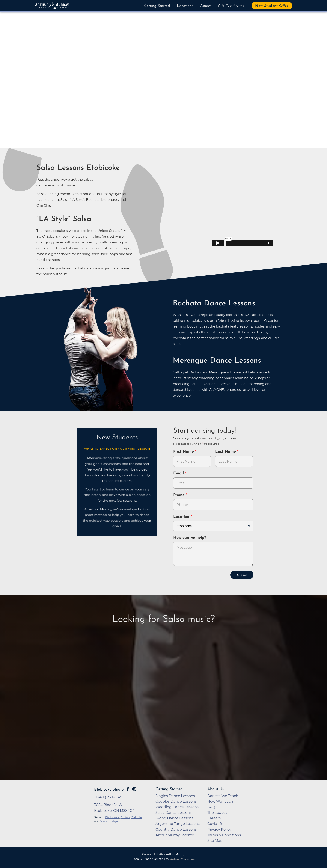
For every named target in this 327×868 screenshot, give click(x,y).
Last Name (226, 452)
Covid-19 (215, 824)
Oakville (136, 817)
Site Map (215, 841)
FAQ (211, 807)
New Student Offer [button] (272, 6)
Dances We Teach (223, 796)
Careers (214, 818)
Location (182, 517)
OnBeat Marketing (182, 859)
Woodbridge (109, 821)
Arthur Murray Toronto (175, 835)
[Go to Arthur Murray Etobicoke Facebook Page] (128, 789)
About (205, 6)
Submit (242, 575)
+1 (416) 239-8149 (108, 797)
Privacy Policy (219, 829)
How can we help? (190, 538)
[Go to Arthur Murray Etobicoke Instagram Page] (134, 789)
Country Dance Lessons (176, 829)
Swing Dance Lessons (174, 818)
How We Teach (220, 801)
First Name (184, 452)
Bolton (125, 817)
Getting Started (157, 6)
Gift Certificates (231, 6)
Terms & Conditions (224, 835)
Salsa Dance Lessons (173, 812)
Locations (185, 6)
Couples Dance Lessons (176, 801)
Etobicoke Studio (109, 790)
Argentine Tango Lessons (178, 824)
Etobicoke (112, 817)
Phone (180, 495)
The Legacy (217, 812)
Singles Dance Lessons (175, 796)
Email (179, 473)
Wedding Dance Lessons (177, 807)
